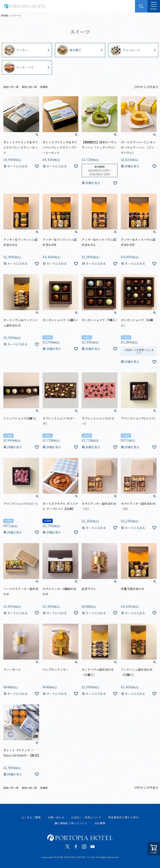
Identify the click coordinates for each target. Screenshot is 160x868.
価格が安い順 (11, 87)
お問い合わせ (56, 817)
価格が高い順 (29, 87)
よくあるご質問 (31, 817)
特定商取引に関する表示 (123, 817)
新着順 (44, 87)
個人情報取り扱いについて (71, 823)
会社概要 (100, 823)
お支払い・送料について (86, 817)
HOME (5, 16)
